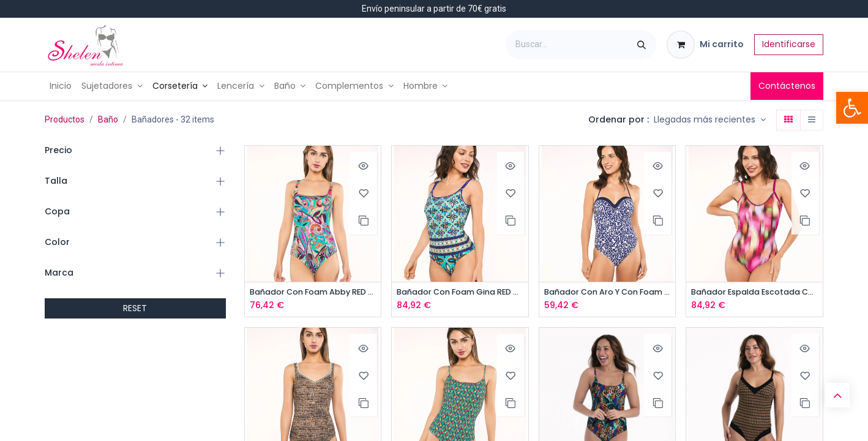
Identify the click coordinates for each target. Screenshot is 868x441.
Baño (108, 119)
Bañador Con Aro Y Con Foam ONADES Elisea (608, 292)
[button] (710, 120)
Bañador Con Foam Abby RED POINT (313, 292)
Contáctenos (787, 86)
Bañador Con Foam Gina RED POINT (460, 292)
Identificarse (789, 44)
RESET (135, 308)
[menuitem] (61, 86)
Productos (65, 119)
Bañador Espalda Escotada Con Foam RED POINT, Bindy (754, 292)
